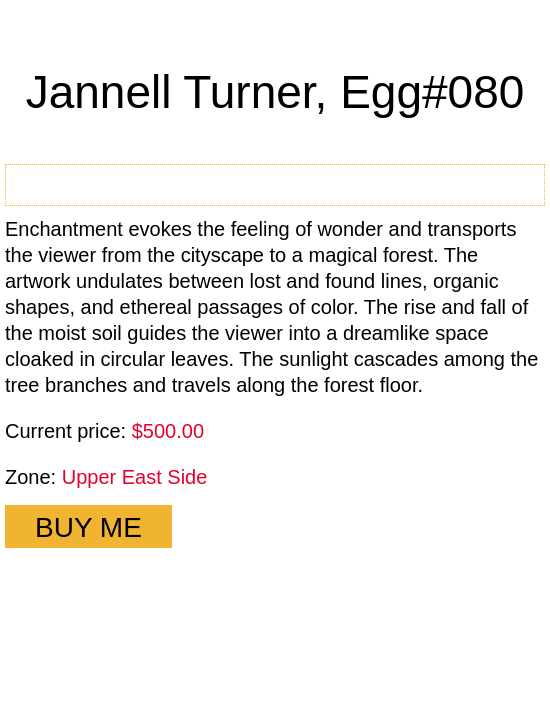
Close (512, 38)
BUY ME (88, 527)
